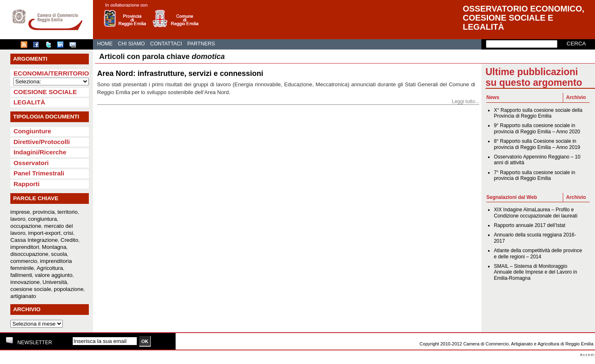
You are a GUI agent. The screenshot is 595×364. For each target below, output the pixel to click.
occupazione (26, 226)
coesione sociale (31, 289)
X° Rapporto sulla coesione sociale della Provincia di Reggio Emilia (538, 113)
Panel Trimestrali (39, 173)
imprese (20, 212)
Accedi (588, 355)
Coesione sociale (45, 92)
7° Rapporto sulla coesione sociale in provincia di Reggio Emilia (534, 175)
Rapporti (27, 184)
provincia (44, 212)
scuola (59, 254)
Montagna (54, 247)
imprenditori (25, 247)
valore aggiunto (54, 275)
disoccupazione (29, 254)
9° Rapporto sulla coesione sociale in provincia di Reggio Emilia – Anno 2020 (537, 128)
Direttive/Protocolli (42, 142)
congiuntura (43, 219)
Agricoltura (50, 268)
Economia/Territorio (51, 73)
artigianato (23, 296)
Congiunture (32, 131)
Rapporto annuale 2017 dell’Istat (530, 225)
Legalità (30, 102)
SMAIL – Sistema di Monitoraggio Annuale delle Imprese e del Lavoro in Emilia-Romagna (535, 272)
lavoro (18, 219)
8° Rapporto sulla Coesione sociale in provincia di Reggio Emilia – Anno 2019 (537, 144)
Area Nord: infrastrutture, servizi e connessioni (180, 73)
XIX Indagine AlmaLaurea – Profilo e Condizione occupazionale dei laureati (535, 213)
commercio (24, 261)
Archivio (576, 97)
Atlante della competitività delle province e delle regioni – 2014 (538, 253)
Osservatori (31, 163)
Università (55, 282)
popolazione (69, 289)
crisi (68, 233)
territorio (68, 212)
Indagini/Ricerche (40, 152)
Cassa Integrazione (34, 240)
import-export (44, 233)
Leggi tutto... (465, 102)
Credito (70, 240)
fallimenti (21, 275)
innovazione (25, 282)
